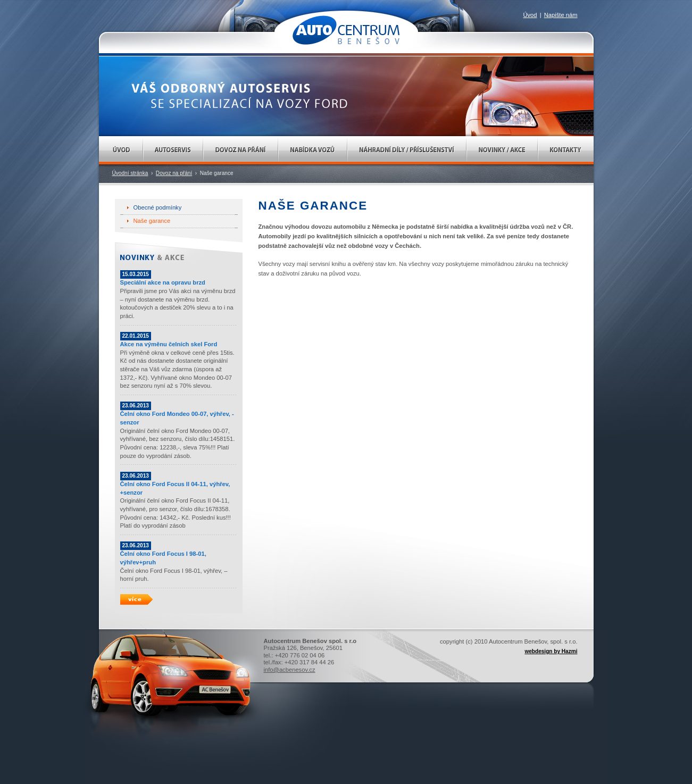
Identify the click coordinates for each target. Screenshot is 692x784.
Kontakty (566, 150)
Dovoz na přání (241, 150)
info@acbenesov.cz (290, 670)
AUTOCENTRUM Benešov (346, 30)
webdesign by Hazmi (551, 651)
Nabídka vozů (313, 150)
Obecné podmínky (158, 207)
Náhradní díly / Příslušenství (407, 150)
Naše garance (152, 221)
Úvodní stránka (130, 173)
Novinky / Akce (502, 150)
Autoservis (173, 150)
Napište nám (561, 15)
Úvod (121, 150)
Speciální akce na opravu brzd (163, 282)
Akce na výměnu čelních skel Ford (169, 344)
